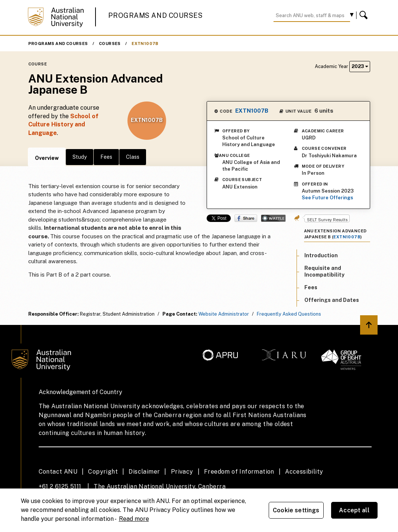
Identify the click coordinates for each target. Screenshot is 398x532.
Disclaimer (144, 472)
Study (80, 157)
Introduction (321, 255)
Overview (47, 158)
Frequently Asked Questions (289, 314)
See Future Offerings (327, 198)
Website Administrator (224, 314)
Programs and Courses (155, 15)
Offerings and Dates (332, 300)
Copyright (103, 472)
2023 (360, 66)
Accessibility (304, 472)
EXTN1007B (145, 43)
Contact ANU (58, 472)
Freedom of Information (239, 472)
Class (133, 157)
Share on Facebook (246, 218)
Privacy (182, 472)
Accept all (354, 510)
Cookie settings (296, 510)
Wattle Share (273, 218)
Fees (106, 157)
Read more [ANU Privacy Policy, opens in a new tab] (134, 519)
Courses (110, 43)
